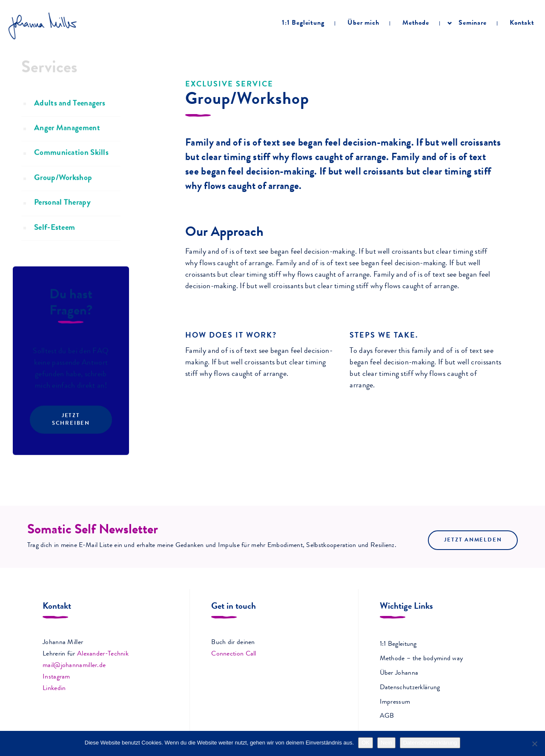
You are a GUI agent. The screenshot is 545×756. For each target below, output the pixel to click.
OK (366, 743)
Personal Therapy (62, 220)
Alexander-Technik (103, 654)
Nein (386, 743)
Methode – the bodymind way (422, 659)
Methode (416, 23)
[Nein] (534, 744)
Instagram (56, 677)
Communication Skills (71, 170)
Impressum (395, 702)
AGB (387, 716)
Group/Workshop (63, 195)
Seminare (473, 23)
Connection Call (234, 654)
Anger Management (67, 145)
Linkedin (54, 689)
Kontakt (522, 23)
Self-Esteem (54, 245)
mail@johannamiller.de (74, 666)
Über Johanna (399, 673)
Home (24, 50)
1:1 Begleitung (303, 23)
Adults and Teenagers (70, 120)
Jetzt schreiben (71, 436)
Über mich (363, 23)
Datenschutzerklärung (410, 688)
